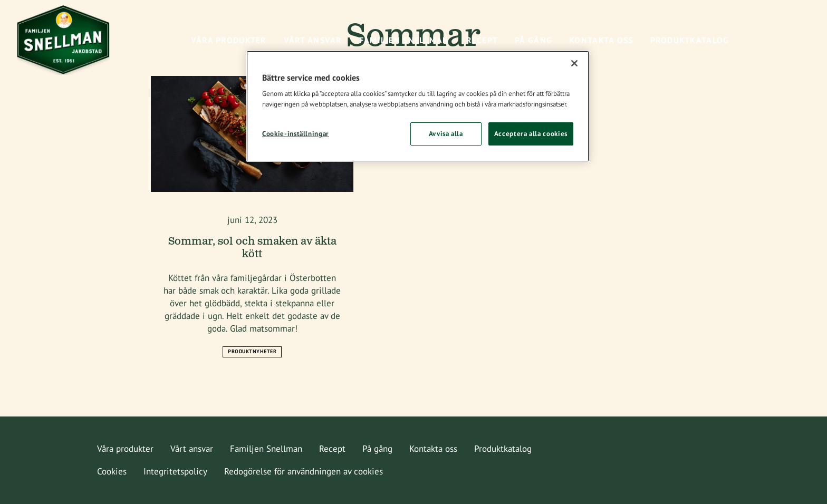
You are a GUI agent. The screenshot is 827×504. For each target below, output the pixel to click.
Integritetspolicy (175, 471)
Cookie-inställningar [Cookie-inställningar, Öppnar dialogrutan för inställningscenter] (296, 134)
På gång (377, 449)
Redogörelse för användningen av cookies (304, 471)
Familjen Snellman (266, 449)
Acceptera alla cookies (531, 134)
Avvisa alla (446, 134)
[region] (418, 106)
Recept (332, 449)
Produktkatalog (503, 449)
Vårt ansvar (192, 449)
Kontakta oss (433, 449)
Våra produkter (125, 449)
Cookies (112, 471)
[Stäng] (574, 63)
